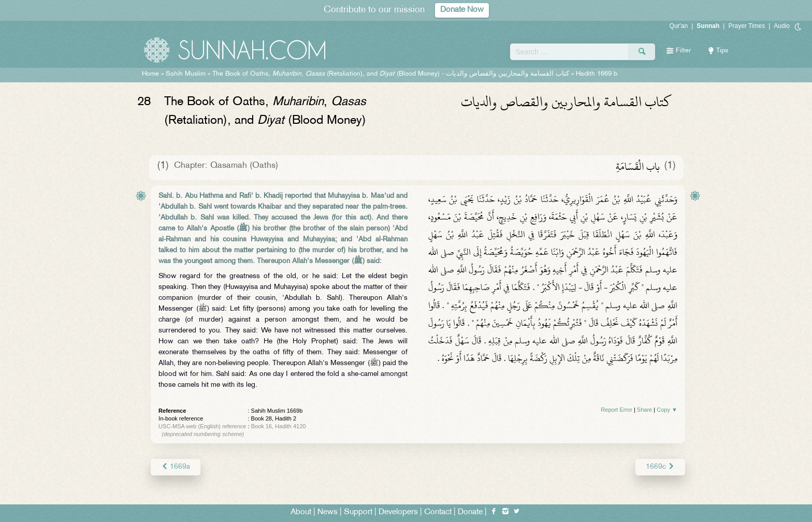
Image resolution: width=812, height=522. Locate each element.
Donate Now (462, 10)
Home (150, 74)
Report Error (617, 410)
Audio (782, 26)
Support (358, 512)
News (328, 512)
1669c (660, 467)
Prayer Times (746, 26)
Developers (398, 512)
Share (644, 410)
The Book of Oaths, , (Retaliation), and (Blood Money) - (391, 74)
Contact (438, 512)
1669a (176, 467)
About (301, 512)
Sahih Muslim (186, 74)
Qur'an (679, 26)
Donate (470, 512)
